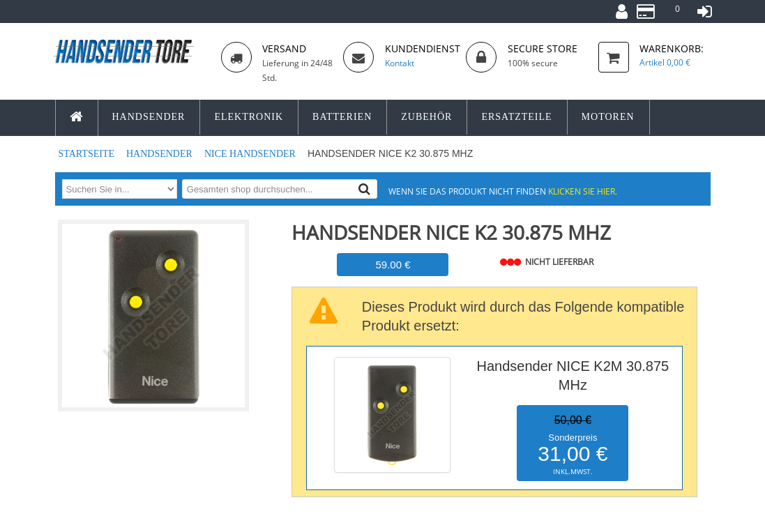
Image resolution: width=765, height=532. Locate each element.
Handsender (160, 154)
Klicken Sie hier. (583, 191)
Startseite (88, 154)
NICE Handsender (251, 154)
